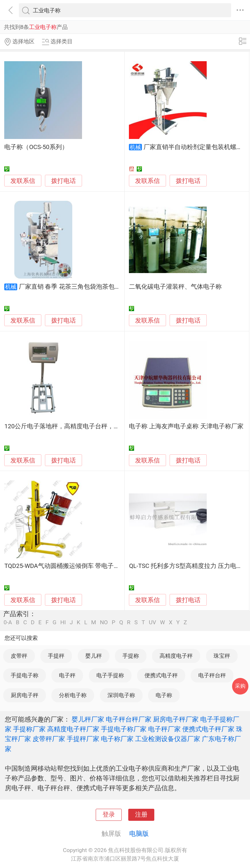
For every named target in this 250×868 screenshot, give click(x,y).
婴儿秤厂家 (88, 719)
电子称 (164, 695)
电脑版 (139, 834)
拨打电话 (63, 181)
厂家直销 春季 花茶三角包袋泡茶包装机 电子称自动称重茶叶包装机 (111, 287)
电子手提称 (110, 675)
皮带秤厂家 (49, 739)
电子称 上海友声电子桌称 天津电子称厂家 (186, 426)
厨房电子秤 (25, 695)
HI (63, 622)
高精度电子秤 (176, 656)
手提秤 (56, 656)
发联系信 (23, 181)
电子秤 (67, 675)
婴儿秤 (94, 656)
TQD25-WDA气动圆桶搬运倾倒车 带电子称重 (65, 566)
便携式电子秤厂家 (208, 729)
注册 (141, 815)
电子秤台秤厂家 (129, 719)
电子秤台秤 (212, 675)
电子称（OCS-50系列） (36, 147)
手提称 (131, 656)
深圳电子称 (121, 695)
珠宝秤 (222, 656)
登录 (109, 815)
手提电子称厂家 (124, 729)
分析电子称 (73, 695)
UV (152, 622)
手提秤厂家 (83, 739)
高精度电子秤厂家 (73, 729)
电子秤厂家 (164, 729)
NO (104, 622)
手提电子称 (25, 675)
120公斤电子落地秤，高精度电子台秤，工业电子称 (74, 426)
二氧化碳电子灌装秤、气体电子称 (175, 287)
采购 (240, 686)
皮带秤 (19, 656)
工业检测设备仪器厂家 (168, 739)
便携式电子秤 (161, 675)
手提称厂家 (29, 729)
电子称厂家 (117, 739)
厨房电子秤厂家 (176, 719)
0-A (8, 622)
